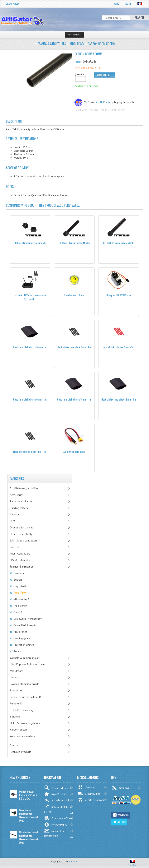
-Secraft (17, 580)
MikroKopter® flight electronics (28, 664)
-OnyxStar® (19, 586)
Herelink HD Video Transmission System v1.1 (30, 297)
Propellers (16, 690)
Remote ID (16, 703)
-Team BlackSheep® (24, 625)
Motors (14, 677)
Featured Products (21, 752)
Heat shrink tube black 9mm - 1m (30, 347)
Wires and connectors (22, 736)
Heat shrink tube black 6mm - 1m (30, 399)
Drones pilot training (22, 527)
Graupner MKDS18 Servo (119, 295)
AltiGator (74, 861)
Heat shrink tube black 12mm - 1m (119, 399)
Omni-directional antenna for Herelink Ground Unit (29, 838)
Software (15, 717)
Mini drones (17, 671)
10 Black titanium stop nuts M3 (30, 243)
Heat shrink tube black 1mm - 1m (30, 451)
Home (116, 4)
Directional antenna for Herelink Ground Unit (28, 815)
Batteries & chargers (22, 501)
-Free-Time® (20, 606)
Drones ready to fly (21, 534)
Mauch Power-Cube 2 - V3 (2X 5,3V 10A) (28, 795)
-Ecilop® (17, 612)
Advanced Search (58, 788)
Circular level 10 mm (74, 295)
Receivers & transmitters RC (26, 697)
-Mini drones (20, 632)
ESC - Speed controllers (24, 541)
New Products (56, 794)
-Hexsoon (18, 573)
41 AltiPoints (103, 102)
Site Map (87, 787)
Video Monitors (19, 730)
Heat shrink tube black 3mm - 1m (74, 347)
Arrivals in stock (57, 800)
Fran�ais (133, 864)
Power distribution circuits (25, 684)
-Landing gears (21, 638)
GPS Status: (122, 788)
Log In (128, 4)
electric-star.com (91, 800)
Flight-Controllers (20, 554)
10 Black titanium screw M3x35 (74, 243)
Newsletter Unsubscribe (54, 833)
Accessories (17, 495)
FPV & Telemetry (20, 560)
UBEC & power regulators (25, 723)
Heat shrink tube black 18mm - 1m (74, 399)
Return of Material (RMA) (58, 809)
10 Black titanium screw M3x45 (119, 243)
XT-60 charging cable (74, 451)
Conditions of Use (58, 818)
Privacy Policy (56, 825)
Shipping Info (89, 794)
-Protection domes (23, 645)
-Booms (17, 651)
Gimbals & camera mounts (25, 658)
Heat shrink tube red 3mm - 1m (118, 347)
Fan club (15, 547)
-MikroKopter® (21, 599)
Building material (20, 508)
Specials (15, 745)
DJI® (12, 521)
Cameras (15, 514)
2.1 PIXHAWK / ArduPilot (24, 488)
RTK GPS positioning (22, 710)
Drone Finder (13, 4)
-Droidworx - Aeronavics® (27, 619)
